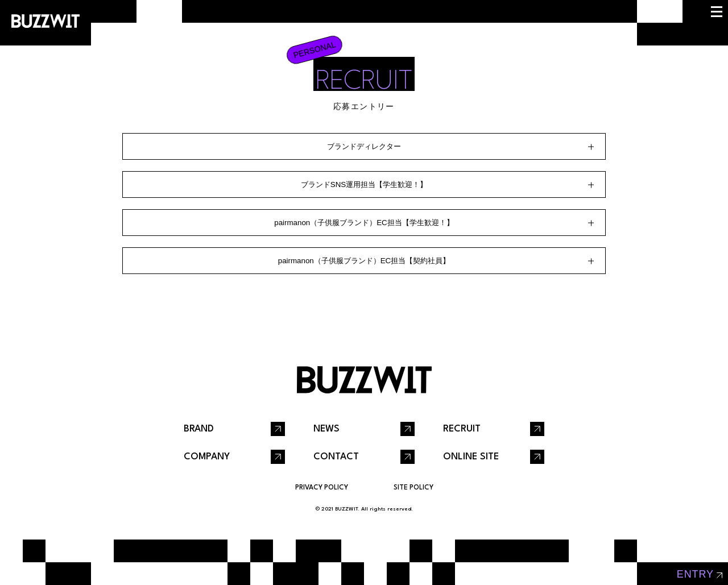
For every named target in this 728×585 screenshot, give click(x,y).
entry (695, 574)
